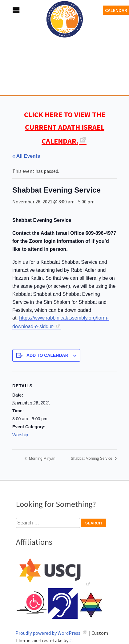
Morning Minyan (42, 459)
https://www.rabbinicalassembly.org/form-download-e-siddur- (60, 322)
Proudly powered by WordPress (48, 633)
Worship (20, 435)
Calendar (116, 10)
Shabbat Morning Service (92, 459)
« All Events (26, 156)
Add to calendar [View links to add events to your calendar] (47, 355)
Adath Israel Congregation (65, 53)
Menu (9, 10)
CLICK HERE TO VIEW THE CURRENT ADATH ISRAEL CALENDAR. (65, 128)
